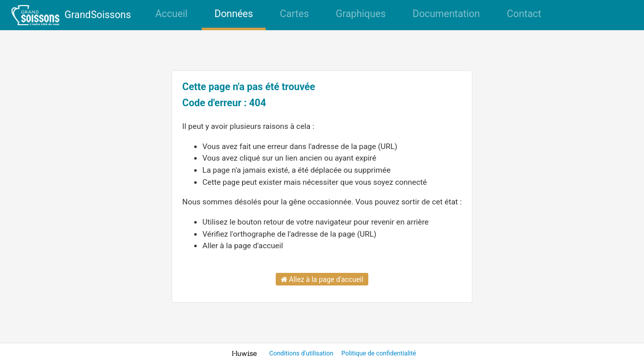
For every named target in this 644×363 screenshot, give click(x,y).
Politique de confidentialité (379, 353)
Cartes (294, 14)
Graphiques (360, 14)
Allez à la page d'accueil (322, 279)
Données (234, 14)
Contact (524, 14)
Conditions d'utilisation (302, 353)
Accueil (172, 14)
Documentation (446, 14)
